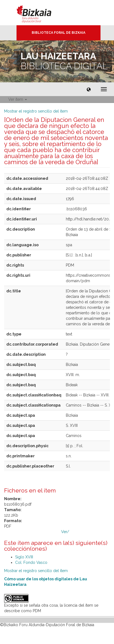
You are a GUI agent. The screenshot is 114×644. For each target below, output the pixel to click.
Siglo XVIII (24, 557)
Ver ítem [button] (18, 99)
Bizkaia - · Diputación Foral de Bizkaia (40, 13)
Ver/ (65, 532)
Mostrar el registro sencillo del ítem (36, 111)
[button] (89, 89)
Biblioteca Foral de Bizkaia (59, 33)
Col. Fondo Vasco (31, 562)
